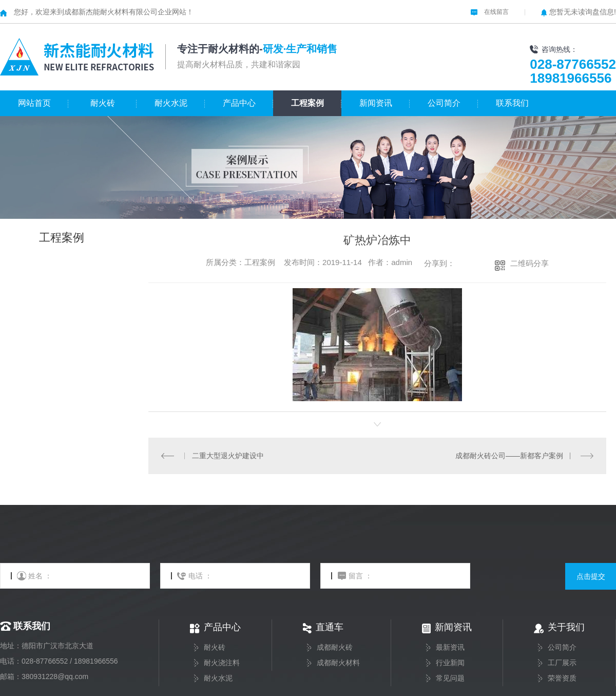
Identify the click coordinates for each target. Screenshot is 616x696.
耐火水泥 (171, 103)
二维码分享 (530, 263)
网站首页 (34, 103)
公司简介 (444, 103)
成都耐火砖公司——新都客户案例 (509, 456)
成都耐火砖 (335, 647)
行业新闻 (450, 663)
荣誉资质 (562, 678)
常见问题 (450, 678)
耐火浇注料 (222, 663)
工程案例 (307, 103)
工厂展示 (562, 663)
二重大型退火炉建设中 (227, 456)
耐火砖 (103, 103)
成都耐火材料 (338, 663)
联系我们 (512, 103)
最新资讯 (450, 647)
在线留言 (490, 12)
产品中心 (239, 103)
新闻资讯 (376, 103)
